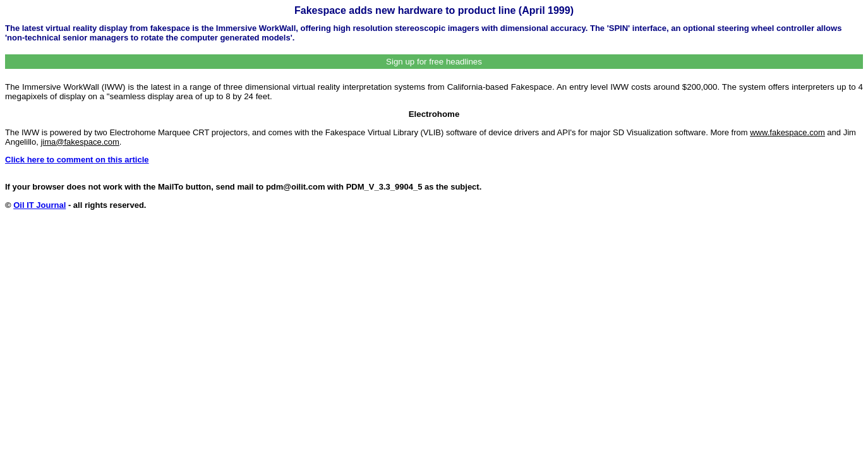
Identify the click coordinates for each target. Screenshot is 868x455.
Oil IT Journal (39, 205)
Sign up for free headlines (434, 62)
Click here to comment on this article (77, 160)
